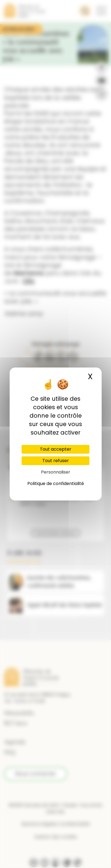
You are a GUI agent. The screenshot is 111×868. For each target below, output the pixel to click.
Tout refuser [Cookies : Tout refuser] (56, 461)
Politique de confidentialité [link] (56, 484)
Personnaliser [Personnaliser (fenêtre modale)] (56, 472)
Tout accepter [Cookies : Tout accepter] (56, 449)
